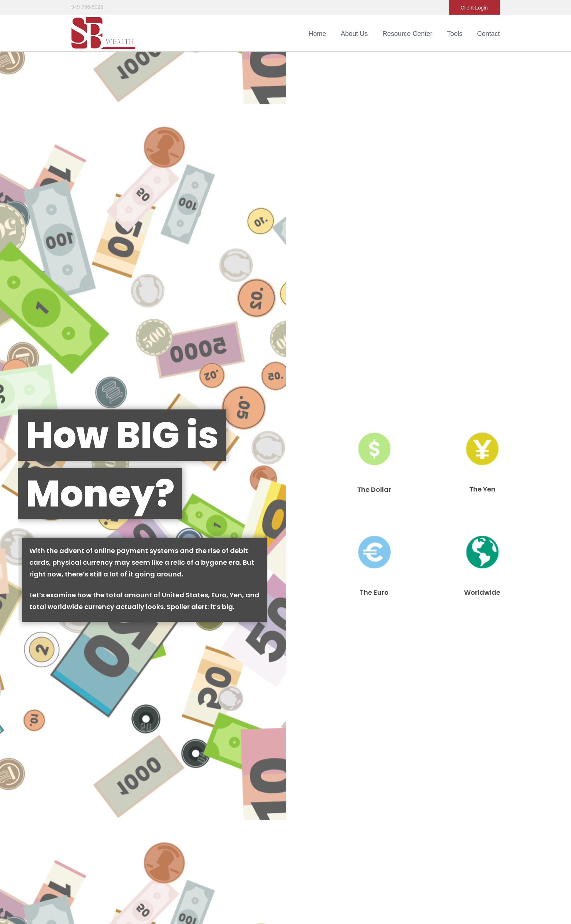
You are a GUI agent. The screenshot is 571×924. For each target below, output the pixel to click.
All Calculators (88, 798)
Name (15, 339)
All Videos (83, 788)
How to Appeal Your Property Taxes (85, 681)
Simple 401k (421, 681)
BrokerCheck (400, 761)
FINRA (378, 838)
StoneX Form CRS (260, 853)
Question (20, 387)
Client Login (474, 8)
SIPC (403, 838)
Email (299, 339)
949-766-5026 (87, 7)
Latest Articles (87, 779)
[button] (354, 34)
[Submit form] (33, 441)
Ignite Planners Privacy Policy (272, 869)
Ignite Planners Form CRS (268, 861)
